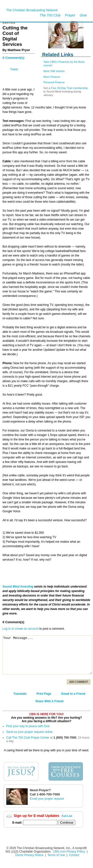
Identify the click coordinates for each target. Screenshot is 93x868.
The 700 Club (50, 15)
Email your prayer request (47, 799)
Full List (67, 816)
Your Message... (47, 655)
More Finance (52, 77)
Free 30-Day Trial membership (69, 88)
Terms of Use (57, 855)
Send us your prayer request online (29, 732)
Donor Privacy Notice (29, 855)
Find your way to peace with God (28, 726)
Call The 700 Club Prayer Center (28, 738)
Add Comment (79, 682)
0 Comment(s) (13, 58)
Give (83, 15)
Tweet (14, 69)
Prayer (70, 15)
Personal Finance (54, 82)
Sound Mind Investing (18, 587)
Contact (74, 855)
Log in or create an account (20, 629)
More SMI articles (54, 71)
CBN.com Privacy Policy (69, 852)
